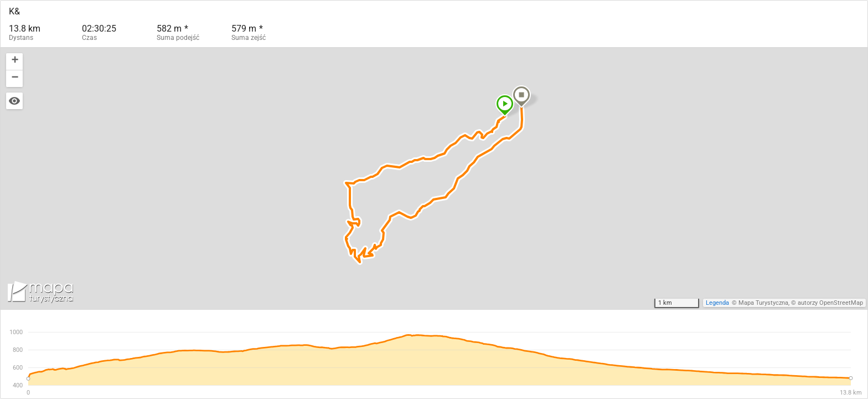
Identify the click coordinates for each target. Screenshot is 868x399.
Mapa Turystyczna (763, 303)
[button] (505, 105)
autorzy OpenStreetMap (830, 303)
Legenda (717, 303)
